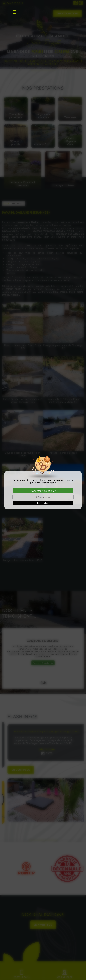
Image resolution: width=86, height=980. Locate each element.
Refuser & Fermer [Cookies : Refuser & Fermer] (43, 497)
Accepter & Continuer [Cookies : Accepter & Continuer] (43, 491)
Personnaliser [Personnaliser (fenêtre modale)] (43, 503)
